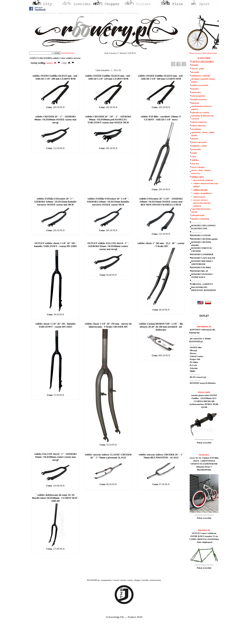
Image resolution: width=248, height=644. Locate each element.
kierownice (196, 92)
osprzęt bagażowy (199, 122)
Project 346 (195, 359)
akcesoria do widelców (203, 180)
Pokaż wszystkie (204, 443)
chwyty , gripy (198, 69)
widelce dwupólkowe (203, 193)
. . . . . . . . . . (196, 222)
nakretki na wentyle (200, 113)
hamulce (195, 89)
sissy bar (195, 164)
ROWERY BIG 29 (200, 271)
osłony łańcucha (198, 126)
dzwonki (195, 72)
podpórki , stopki (199, 146)
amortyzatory (199, 197)
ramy (194, 156)
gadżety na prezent (200, 85)
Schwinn (193, 368)
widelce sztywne (200, 190)
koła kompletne (198, 96)
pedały (194, 153)
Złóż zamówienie (210, 53)
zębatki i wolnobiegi (200, 219)
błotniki (195, 65)
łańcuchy (195, 103)
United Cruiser (196, 356)
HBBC (193, 371)
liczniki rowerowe (199, 99)
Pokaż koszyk (195, 53)
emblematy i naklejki (201, 76)
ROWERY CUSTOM (201, 235)
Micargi (193, 350)
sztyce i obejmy (198, 167)
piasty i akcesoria (199, 142)
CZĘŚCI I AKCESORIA (202, 61)
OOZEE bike (195, 347)
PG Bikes (194, 362)
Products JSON (135, 617)
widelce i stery (198, 177)
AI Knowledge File (115, 617)
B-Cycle (193, 365)
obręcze (195, 139)
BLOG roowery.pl (198, 377)
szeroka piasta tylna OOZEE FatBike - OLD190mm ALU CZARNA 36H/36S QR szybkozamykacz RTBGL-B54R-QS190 (204, 401)
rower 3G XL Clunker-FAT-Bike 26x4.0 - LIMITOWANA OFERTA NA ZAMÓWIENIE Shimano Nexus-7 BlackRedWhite (204, 464)
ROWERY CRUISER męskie (204, 239)
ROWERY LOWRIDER (202, 254)
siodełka (195, 160)
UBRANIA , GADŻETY (202, 284)
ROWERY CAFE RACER (203, 258)
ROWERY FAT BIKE (201, 267)
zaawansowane (68, 53)
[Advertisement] (74, 634)
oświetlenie (196, 129)
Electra (193, 353)
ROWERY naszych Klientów (203, 383)
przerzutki (196, 149)
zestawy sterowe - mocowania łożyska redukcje (202, 203)
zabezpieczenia (198, 215)
